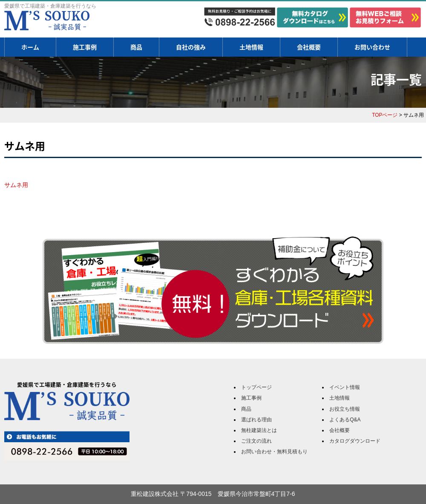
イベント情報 (345, 387)
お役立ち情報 (345, 409)
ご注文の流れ (256, 441)
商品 (136, 47)
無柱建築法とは (259, 430)
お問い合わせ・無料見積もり (274, 452)
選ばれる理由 (256, 420)
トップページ (256, 387)
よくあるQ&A (345, 420)
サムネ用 (16, 185)
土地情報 (251, 47)
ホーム (30, 47)
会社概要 (309, 47)
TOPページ (385, 115)
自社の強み (191, 47)
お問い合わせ (372, 47)
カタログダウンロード (355, 441)
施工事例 (85, 47)
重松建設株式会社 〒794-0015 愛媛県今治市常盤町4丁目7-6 (213, 494)
